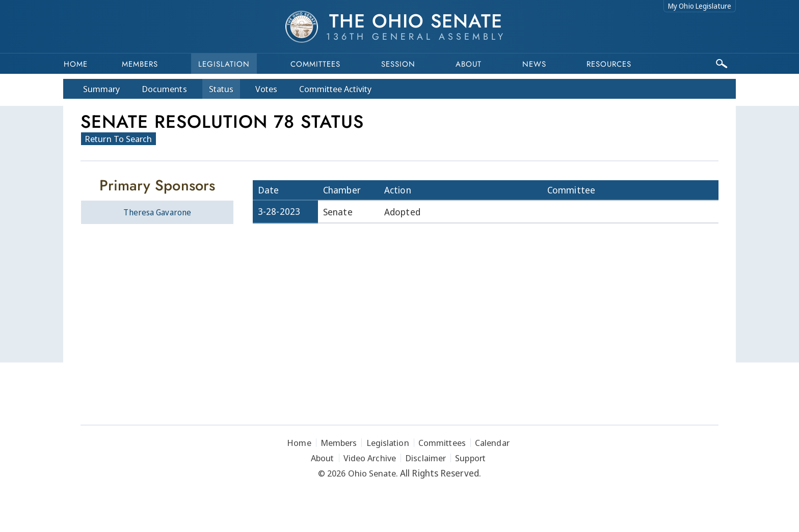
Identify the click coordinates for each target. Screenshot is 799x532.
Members (140, 64)
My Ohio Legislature (700, 6)
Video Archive (370, 458)
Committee (336, 89)
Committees (315, 64)
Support (470, 458)
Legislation (224, 64)
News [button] (534, 64)
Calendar (492, 443)
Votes (266, 89)
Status (221, 89)
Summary (101, 89)
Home (76, 64)
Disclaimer (425, 458)
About (469, 64)
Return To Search (118, 139)
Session (398, 64)
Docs (164, 89)
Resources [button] (609, 64)
